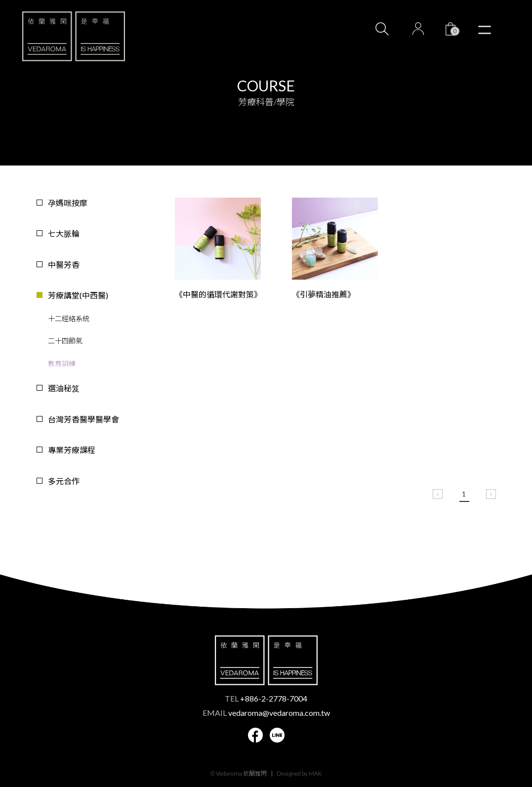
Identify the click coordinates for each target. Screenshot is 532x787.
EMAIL (266, 713)
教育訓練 (62, 363)
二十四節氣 (65, 341)
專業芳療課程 (72, 450)
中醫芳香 (64, 265)
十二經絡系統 (69, 318)
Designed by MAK (299, 773)
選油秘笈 (64, 388)
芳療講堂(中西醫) (78, 295)
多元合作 (64, 481)
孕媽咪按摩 (68, 203)
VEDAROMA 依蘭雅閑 (74, 36)
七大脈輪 (64, 233)
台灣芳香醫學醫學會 (83, 419)
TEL (266, 698)
